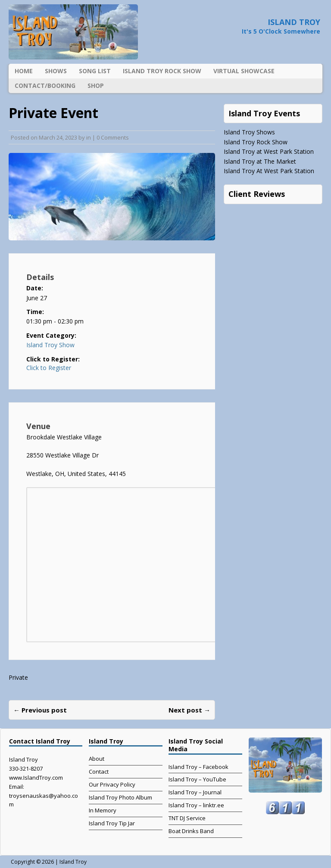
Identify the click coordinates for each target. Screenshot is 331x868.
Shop (96, 86)
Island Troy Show (50, 345)
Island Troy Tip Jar (112, 823)
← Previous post (40, 710)
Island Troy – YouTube (197, 779)
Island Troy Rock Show (162, 71)
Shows (56, 71)
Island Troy (73, 862)
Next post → (189, 710)
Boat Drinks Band (191, 831)
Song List (95, 71)
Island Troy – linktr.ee (196, 805)
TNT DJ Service (187, 818)
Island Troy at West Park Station (269, 151)
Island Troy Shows (249, 132)
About (97, 759)
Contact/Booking (45, 86)
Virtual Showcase (244, 71)
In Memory (103, 810)
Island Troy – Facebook (198, 767)
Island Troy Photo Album (120, 797)
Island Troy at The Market (260, 161)
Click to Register (49, 368)
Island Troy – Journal (195, 792)
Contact (99, 772)
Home (24, 71)
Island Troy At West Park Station (269, 171)
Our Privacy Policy (112, 784)
